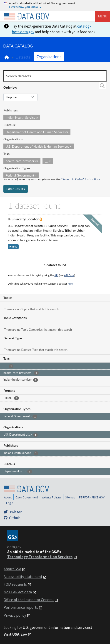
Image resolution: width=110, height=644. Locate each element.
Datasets (23, 57)
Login (10, 503)
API (56, 275)
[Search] (102, 86)
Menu (103, 16)
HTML (13, 247)
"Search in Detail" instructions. (81, 179)
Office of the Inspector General (29, 600)
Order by (10, 87)
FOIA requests (15, 584)
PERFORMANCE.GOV (92, 497)
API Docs (69, 275)
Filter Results (16, 189)
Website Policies (52, 497)
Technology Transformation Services (40, 557)
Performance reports (21, 607)
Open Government (27, 497)
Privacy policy (15, 615)
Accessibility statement (23, 577)
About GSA (12, 569)
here (70, 284)
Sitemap (70, 497)
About (8, 497)
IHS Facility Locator (23, 219)
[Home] (26, 16)
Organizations (49, 57)
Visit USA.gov (15, 634)
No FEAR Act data (18, 592)
